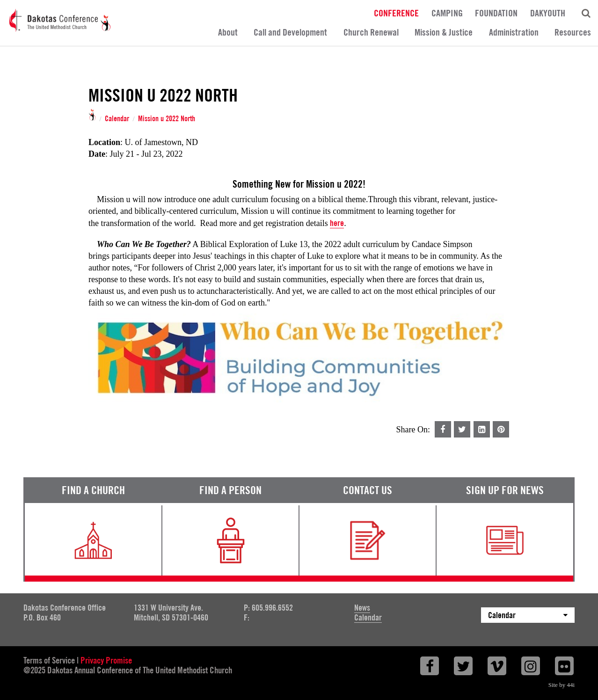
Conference (396, 13)
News (362, 608)
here (337, 223)
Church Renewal (371, 32)
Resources (573, 32)
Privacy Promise (106, 660)
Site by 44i (562, 685)
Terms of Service (49, 660)
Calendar (117, 119)
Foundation (496, 13)
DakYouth (548, 13)
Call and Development (290, 32)
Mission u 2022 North (167, 119)
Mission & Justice (444, 32)
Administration (514, 32)
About (228, 32)
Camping (447, 13)
